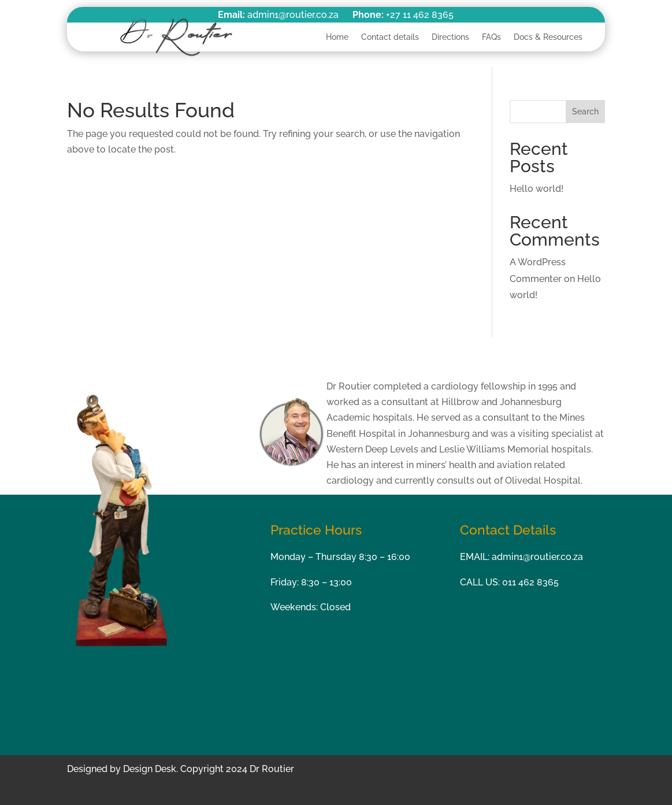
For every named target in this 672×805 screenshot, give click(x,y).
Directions (450, 37)
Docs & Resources (548, 37)
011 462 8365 (530, 582)
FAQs (491, 37)
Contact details (390, 37)
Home (337, 37)
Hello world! (537, 189)
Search (585, 112)
